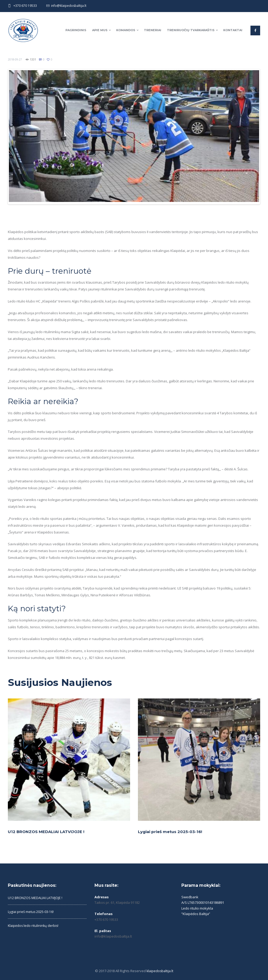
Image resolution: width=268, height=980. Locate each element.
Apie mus (100, 30)
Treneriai (153, 30)
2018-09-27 (15, 59)
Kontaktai (233, 30)
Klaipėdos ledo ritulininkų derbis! (34, 924)
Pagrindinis (76, 30)
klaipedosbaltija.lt (160, 970)
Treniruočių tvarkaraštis (191, 30)
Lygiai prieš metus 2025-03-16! (171, 831)
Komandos (126, 30)
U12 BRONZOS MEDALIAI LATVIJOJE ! (48, 831)
